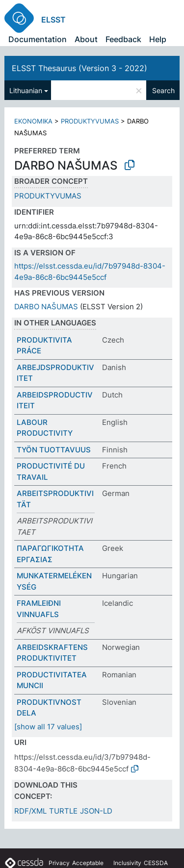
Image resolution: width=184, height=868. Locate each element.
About (86, 39)
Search (163, 90)
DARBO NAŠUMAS (46, 307)
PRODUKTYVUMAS (90, 121)
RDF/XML (30, 811)
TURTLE (63, 811)
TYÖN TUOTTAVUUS (54, 450)
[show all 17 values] (48, 727)
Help (158, 39)
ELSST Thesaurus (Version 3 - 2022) (79, 68)
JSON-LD (96, 811)
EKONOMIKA (33, 121)
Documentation (38, 39)
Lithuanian (26, 90)
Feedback (123, 39)
